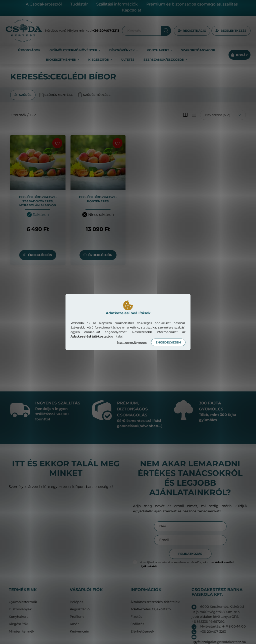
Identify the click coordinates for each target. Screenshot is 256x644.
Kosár (74, 624)
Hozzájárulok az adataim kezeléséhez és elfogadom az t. (186, 564)
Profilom (77, 617)
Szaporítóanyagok (198, 50)
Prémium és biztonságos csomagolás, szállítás (192, 4)
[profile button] (231, 31)
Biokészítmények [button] (61, 60)
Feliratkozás (190, 554)
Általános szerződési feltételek (155, 602)
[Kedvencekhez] (57, 143)
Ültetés (128, 60)
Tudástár (79, 4)
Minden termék (21, 631)
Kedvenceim (80, 631)
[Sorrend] (223, 115)
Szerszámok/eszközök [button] (164, 60)
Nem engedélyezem (132, 342)
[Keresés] (146, 31)
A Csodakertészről (44, 4)
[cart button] (239, 55)
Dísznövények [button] (122, 50)
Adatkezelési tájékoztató (151, 609)
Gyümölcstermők (23, 602)
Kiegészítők (18, 624)
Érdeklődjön (40, 255)
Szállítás (137, 624)
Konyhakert (18, 617)
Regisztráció (194, 31)
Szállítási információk (117, 4)
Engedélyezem (168, 342)
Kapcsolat (132, 10)
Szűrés (25, 95)
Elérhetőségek (142, 631)
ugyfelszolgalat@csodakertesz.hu (219, 642)
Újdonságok (29, 50)
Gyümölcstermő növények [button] (74, 50)
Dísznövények (20, 609)
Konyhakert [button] (158, 50)
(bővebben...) (150, 426)
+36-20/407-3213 (106, 30)
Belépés (76, 602)
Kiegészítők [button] (99, 60)
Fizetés (136, 617)
